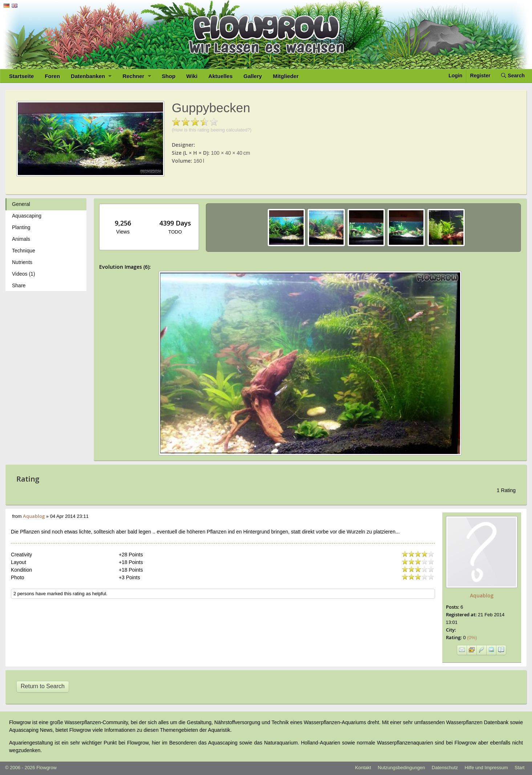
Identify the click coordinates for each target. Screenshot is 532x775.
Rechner (137, 76)
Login (455, 76)
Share (19, 285)
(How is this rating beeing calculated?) (212, 130)
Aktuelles (221, 76)
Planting (21, 227)
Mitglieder (286, 76)
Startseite (21, 76)
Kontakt (363, 768)
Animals (21, 239)
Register (480, 76)
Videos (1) (24, 274)
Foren (52, 76)
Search (513, 76)
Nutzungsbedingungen (401, 768)
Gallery (253, 76)
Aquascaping (27, 216)
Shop (169, 76)
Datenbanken (91, 76)
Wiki (192, 76)
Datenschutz (445, 768)
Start (519, 768)
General (21, 204)
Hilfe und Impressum (486, 768)
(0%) (470, 638)
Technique (24, 251)
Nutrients (22, 262)
